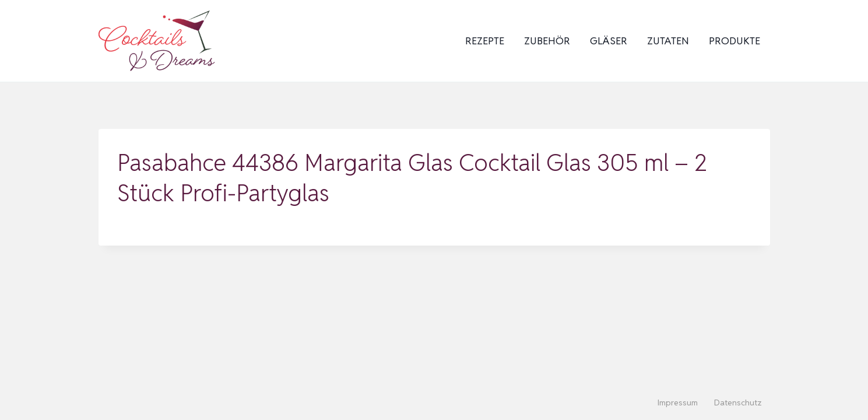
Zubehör (547, 41)
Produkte (735, 41)
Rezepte (485, 41)
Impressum (678, 402)
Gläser (609, 41)
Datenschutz (738, 402)
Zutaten (668, 41)
